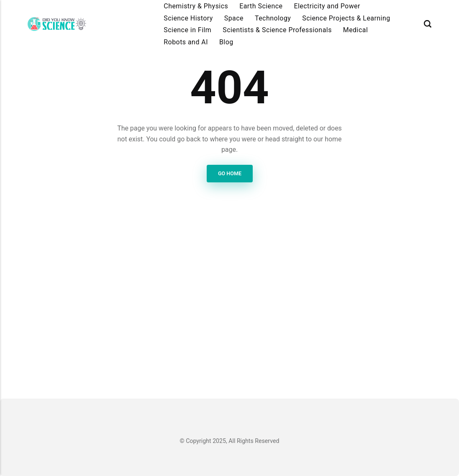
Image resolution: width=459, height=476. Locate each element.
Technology (273, 18)
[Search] (428, 24)
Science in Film (187, 30)
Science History (188, 18)
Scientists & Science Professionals (277, 30)
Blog (226, 42)
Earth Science (261, 6)
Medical (355, 30)
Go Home (229, 174)
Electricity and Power (327, 6)
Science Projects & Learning (346, 18)
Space (234, 18)
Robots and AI (186, 42)
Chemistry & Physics (196, 6)
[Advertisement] (229, 307)
